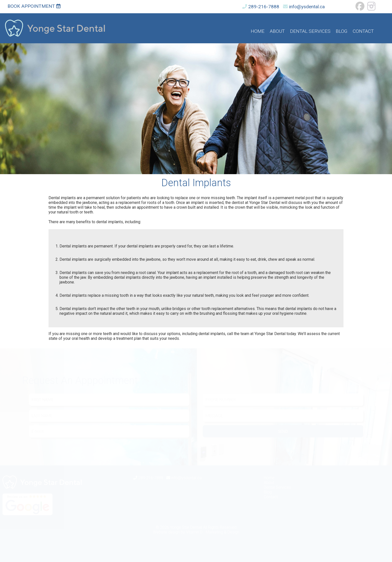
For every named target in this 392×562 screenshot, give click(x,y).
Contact (363, 31)
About (277, 31)
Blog (342, 31)
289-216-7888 (264, 7)
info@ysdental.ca (307, 7)
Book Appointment (34, 6)
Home (258, 31)
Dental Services (310, 31)
